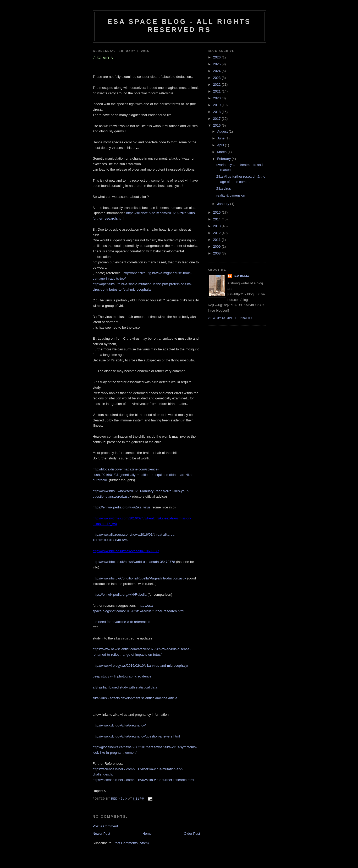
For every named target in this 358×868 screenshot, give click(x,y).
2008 (217, 253)
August (223, 131)
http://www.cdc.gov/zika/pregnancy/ (119, 725)
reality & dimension (231, 195)
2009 (217, 246)
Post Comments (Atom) (131, 843)
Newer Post (101, 834)
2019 (217, 105)
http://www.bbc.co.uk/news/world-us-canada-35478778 (134, 562)
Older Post (192, 834)
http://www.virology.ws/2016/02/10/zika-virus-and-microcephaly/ (141, 666)
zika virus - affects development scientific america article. (136, 698)
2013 (217, 226)
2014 (217, 219)
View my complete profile (231, 318)
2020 (217, 98)
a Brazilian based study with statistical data (125, 687)
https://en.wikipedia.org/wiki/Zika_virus (122, 507)
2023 (217, 78)
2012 (217, 233)
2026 (217, 57)
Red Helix (241, 276)
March (222, 152)
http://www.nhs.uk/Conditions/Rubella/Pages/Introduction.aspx (140, 578)
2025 (217, 64)
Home (147, 834)
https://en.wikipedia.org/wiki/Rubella (120, 595)
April (221, 145)
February (224, 159)
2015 (217, 212)
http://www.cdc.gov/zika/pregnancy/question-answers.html (136, 736)
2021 (217, 91)
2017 (217, 119)
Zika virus (224, 189)
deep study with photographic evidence (122, 676)
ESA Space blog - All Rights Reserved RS (179, 26)
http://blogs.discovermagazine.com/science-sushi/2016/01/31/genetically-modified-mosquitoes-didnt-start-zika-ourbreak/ (143, 475)
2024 (217, 71)
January (224, 204)
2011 (217, 240)
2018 (217, 112)
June (221, 138)
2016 (217, 125)
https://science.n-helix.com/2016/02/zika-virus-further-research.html (143, 780)
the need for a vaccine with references (122, 622)
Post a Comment (105, 826)
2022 (217, 85)
